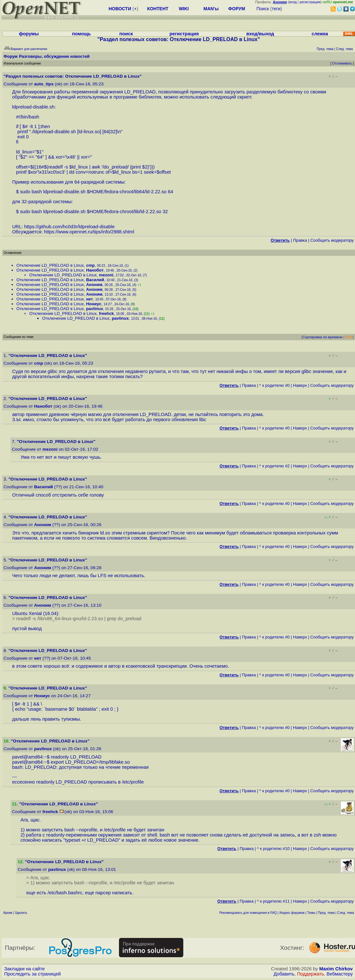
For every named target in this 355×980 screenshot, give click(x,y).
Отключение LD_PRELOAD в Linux (50, 265)
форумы (29, 34)
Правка (300, 240)
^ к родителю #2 (274, 466)
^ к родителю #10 (273, 849)
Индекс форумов (292, 913)
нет (90, 299)
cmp (91, 265)
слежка (320, 34)
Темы (311, 913)
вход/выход (260, 34)
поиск (126, 34)
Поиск (263, 9)
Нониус (94, 304)
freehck (106, 313)
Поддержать (311, 974)
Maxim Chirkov (336, 969)
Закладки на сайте (24, 969)
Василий (95, 280)
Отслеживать (342, 63)
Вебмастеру (340, 974)
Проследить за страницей (32, 974)
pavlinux (95, 309)
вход (293, 2)
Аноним (94, 285)
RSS (349, 337)
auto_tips (44, 84)
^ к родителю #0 (274, 385)
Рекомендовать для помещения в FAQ (248, 913)
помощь (82, 34)
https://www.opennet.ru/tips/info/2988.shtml (89, 232)
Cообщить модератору (332, 240)
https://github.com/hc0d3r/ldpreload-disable (69, 227)
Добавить (284, 974)
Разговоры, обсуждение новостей (54, 56)
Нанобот (95, 270)
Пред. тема (326, 913)
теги (276, 9)
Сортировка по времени (322, 337)
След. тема (346, 913)
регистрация (310, 2)
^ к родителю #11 (273, 901)
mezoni (106, 275)
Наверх (300, 385)
